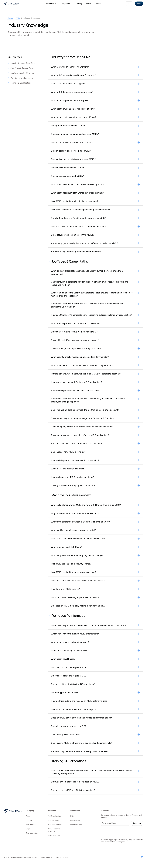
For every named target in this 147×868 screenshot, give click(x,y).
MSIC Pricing (31, 825)
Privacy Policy (47, 857)
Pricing (79, 4)
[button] (51, 4)
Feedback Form (76, 825)
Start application (32, 833)
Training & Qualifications (21, 83)
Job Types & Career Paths (22, 68)
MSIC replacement (55, 825)
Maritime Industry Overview (22, 73)
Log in (129, 4)
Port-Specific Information (22, 78)
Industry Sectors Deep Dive (23, 63)
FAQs (72, 816)
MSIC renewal (53, 820)
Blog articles (75, 820)
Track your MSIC (54, 835)
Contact (98, 4)
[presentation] (118, 832)
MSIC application (54, 816)
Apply (139, 4)
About (88, 4)
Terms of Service (61, 857)
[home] (18, 4)
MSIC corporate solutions (54, 830)
